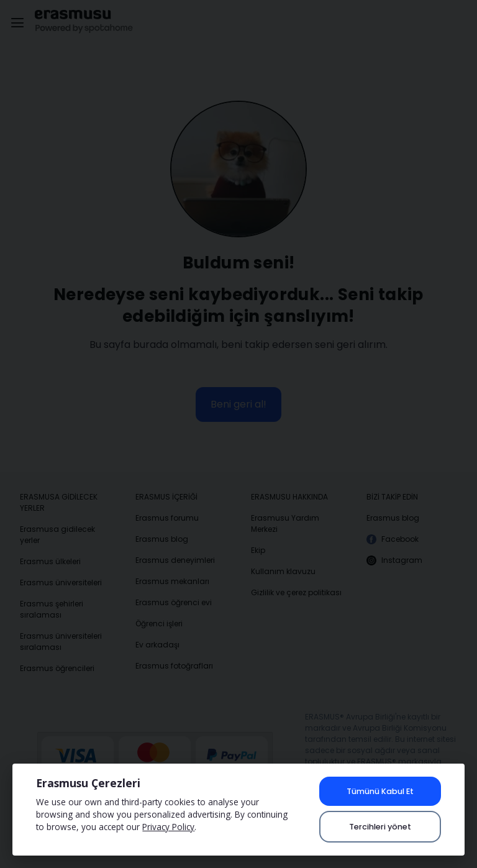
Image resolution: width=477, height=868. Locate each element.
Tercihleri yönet (380, 827)
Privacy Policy (168, 827)
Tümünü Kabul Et (380, 791)
